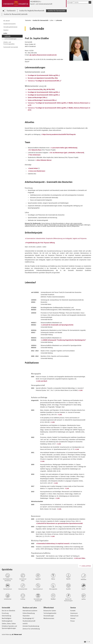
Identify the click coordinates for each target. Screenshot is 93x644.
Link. (60, 415)
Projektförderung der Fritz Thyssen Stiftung (41, 243)
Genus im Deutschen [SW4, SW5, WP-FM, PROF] (41, 89)
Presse (73, 621)
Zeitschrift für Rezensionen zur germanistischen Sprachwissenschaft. (60, 523)
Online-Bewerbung (29, 613)
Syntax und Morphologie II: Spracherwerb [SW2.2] (42, 100)
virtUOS (25, 624)
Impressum (74, 613)
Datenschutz (74, 616)
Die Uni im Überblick (8, 611)
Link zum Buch (42, 381)
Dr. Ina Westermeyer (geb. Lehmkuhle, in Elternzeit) (67, 153)
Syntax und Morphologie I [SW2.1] (37, 97)
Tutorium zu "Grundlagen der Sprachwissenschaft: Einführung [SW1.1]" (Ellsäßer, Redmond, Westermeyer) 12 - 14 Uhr (59, 104)
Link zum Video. (80, 558)
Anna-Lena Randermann (37, 171)
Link (81, 390)
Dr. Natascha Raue (35, 150)
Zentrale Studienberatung (31, 626)
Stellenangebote (7, 621)
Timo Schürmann (35, 155)
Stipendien (26, 616)
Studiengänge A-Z (28, 618)
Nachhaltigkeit (7, 618)
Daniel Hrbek (33, 168)
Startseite (28, 20)
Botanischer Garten (50, 611)
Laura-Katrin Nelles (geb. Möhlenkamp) (64, 148)
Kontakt (73, 611)
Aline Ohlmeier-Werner (44, 160)
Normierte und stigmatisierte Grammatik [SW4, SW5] (43, 78)
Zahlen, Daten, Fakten (9, 624)
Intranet (73, 618)
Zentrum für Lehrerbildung (31, 629)
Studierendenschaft (29, 621)
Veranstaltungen (49, 616)
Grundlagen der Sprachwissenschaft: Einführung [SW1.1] (44, 75)
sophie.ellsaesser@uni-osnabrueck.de (44, 55)
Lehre (52, 20)
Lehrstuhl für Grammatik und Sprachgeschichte (58, 325)
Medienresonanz (49, 618)
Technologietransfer (50, 613)
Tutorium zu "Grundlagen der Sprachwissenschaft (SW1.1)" (45, 81)
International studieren (30, 611)
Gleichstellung (6, 616)
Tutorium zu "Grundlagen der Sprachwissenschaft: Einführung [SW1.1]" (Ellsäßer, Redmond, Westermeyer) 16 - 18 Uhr (59, 109)
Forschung (5, 613)
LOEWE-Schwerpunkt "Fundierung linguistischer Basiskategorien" (64, 340)
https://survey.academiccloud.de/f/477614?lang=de (59, 134)
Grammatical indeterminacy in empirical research (53, 544)
